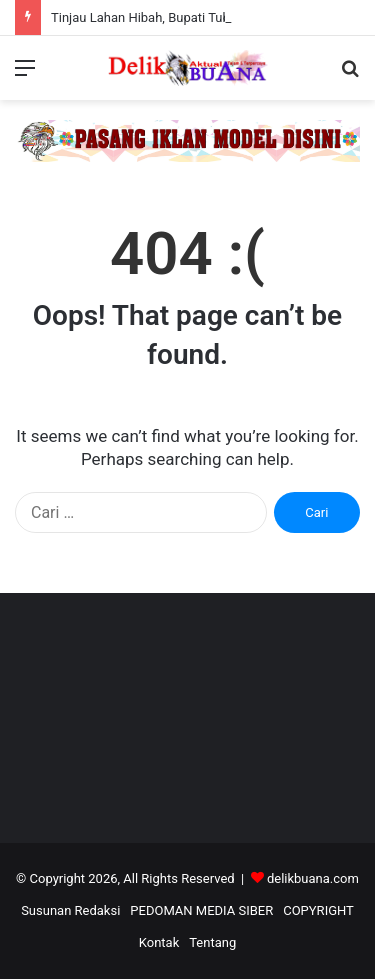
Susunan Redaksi (70, 910)
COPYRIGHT (318, 910)
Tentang (212, 942)
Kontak (159, 942)
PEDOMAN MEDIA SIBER (201, 910)
